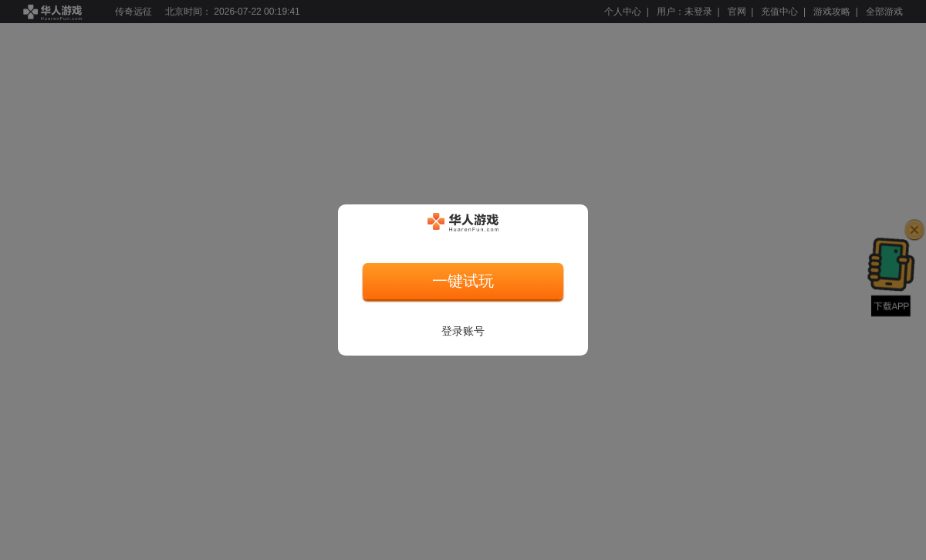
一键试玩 (463, 281)
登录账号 (463, 331)
